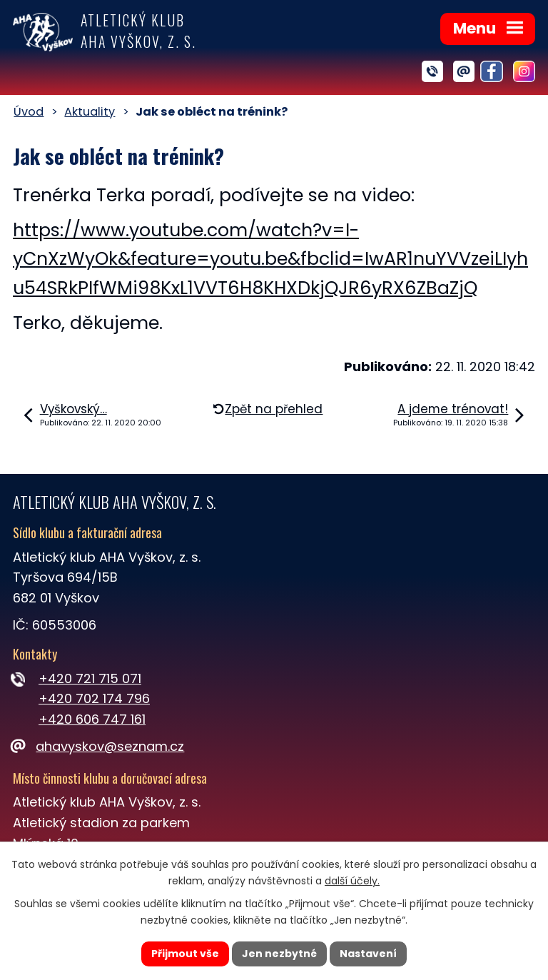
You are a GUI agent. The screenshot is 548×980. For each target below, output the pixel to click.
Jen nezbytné (279, 954)
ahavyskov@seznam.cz (98, 746)
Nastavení (368, 954)
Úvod (29, 112)
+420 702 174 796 (94, 698)
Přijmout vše (185, 954)
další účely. (352, 881)
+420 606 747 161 (92, 719)
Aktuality (90, 112)
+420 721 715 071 (90, 678)
